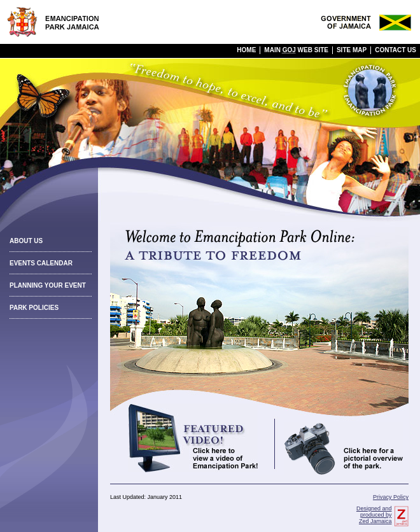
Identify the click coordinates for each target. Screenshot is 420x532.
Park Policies (34, 308)
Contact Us (395, 50)
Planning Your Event (48, 285)
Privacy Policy (391, 497)
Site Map (352, 50)
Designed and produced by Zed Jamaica (374, 515)
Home (246, 50)
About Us (26, 241)
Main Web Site (296, 50)
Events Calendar (41, 263)
